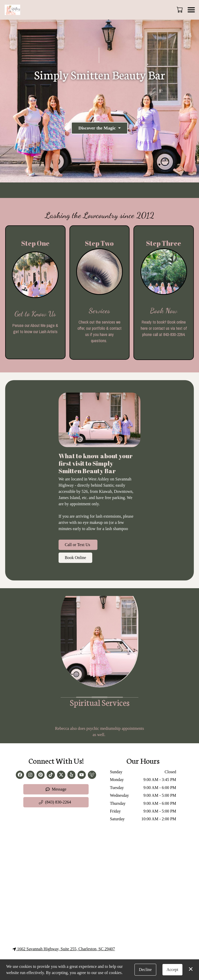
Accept (172, 970)
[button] (180, 10)
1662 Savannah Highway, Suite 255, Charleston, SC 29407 (64, 949)
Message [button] (56, 789)
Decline (145, 970)
